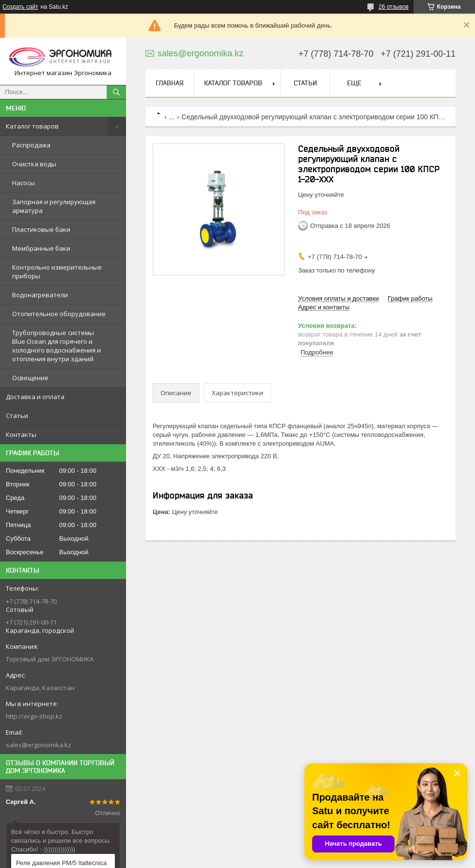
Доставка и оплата (35, 397)
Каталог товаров (32, 126)
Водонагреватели (40, 295)
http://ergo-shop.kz (34, 716)
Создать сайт (20, 7)
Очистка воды (34, 164)
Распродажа (31, 145)
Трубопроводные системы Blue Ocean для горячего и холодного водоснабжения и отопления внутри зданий (56, 346)
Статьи (17, 416)
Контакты (21, 434)
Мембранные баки (41, 248)
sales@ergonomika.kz (39, 745)
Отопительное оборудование (59, 314)
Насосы (24, 183)
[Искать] (116, 92)
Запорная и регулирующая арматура (54, 206)
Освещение (30, 378)
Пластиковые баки (41, 229)
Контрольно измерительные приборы (57, 272)
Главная (170, 83)
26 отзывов (394, 7)
